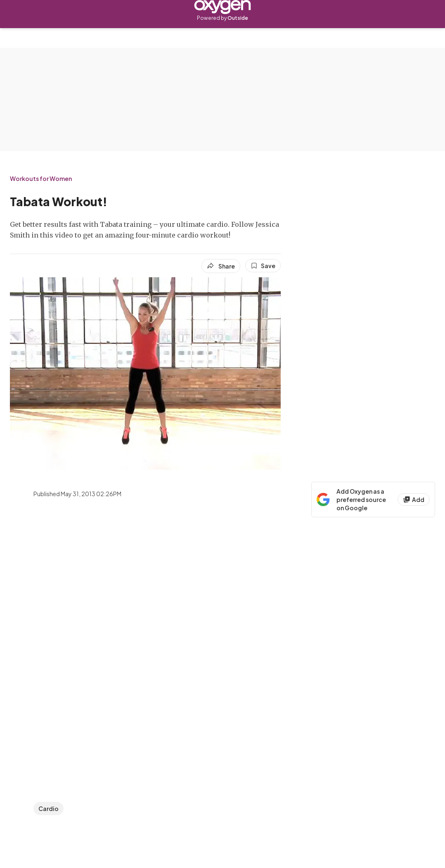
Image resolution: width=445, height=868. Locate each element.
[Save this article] (263, 266)
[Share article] (221, 266)
